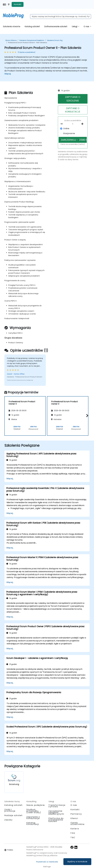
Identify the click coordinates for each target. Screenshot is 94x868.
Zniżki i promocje (10, 810)
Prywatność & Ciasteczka (47, 862)
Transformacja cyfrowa (57, 806)
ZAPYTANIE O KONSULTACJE (73, 110)
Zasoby (9, 820)
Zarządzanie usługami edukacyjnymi (56, 812)
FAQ (73, 833)
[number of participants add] (83, 124)
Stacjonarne (69, 133)
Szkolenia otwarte (12, 27)
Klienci (74, 818)
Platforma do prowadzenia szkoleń (56, 820)
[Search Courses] (61, 17)
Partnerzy (76, 814)
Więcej (8, 74)
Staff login (47, 867)
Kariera (75, 829)
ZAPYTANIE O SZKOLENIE (73, 99)
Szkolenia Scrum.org (55, 40)
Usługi (75, 27)
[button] (87, 416)
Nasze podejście (36, 805)
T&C (73, 837)
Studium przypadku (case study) (34, 811)
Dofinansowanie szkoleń (56, 27)
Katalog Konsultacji (33, 823)
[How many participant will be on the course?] (73, 124)
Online (66, 129)
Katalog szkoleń (32, 27)
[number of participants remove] (62, 124)
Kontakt (18, 4)
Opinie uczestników (78, 823)
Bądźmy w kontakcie (77, 862)
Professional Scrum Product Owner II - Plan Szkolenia (28, 43)
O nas (87, 27)
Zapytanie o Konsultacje (33, 818)
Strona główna (11, 40)
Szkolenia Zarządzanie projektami (32, 40)
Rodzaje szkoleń (13, 815)
